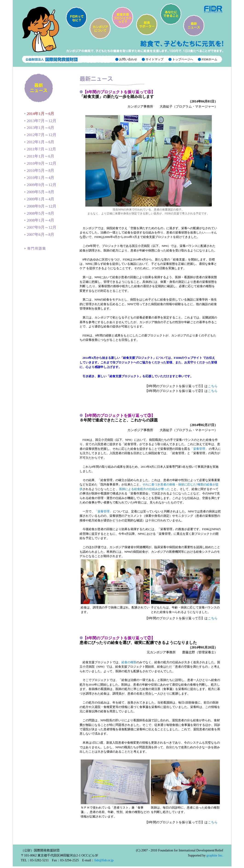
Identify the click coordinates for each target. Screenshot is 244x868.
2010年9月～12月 (40, 163)
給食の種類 (129, 662)
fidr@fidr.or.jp (104, 860)
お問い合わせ (128, 59)
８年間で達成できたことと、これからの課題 (119, 418)
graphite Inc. (215, 855)
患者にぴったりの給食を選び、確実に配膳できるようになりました (138, 640)
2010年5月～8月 (39, 171)
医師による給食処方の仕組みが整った (145, 489)
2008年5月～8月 (39, 213)
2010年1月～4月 (39, 178)
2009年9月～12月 (40, 185)
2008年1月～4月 (39, 220)
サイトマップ (154, 59)
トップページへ (182, 59)
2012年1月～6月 (39, 142)
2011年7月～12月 (40, 149)
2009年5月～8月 (39, 192)
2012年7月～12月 (40, 135)
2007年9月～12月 (40, 227)
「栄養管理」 (200, 449)
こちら (213, 386)
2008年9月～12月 (40, 206)
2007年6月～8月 (39, 235)
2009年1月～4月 (39, 199)
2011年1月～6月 (39, 156)
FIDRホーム (209, 59)
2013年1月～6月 (39, 128)
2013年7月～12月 (40, 121)
